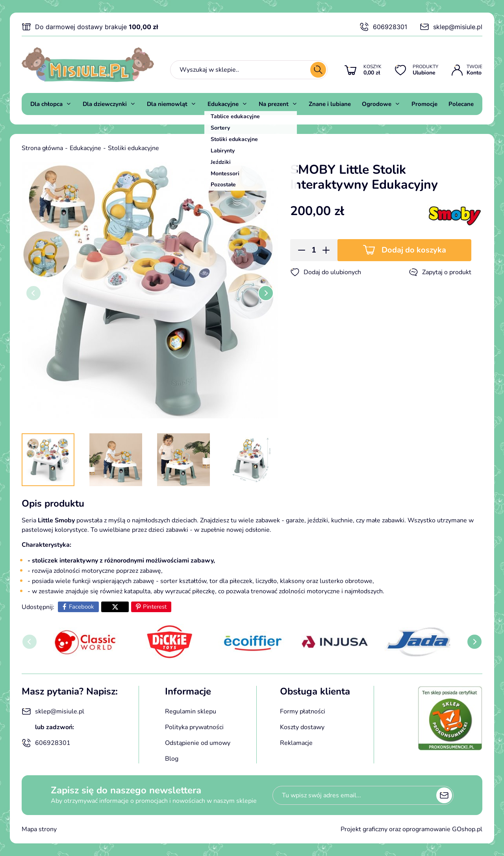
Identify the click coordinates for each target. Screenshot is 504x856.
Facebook (82, 607)
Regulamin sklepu (191, 711)
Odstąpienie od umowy (198, 743)
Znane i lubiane (330, 104)
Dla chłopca (46, 104)
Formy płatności (303, 711)
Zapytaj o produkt (440, 272)
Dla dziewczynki (105, 104)
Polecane (461, 104)
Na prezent (274, 104)
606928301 (383, 27)
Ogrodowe (377, 104)
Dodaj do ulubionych (326, 272)
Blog (172, 759)
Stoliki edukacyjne (133, 148)
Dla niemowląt (167, 104)
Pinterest (155, 607)
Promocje (424, 104)
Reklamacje (296, 743)
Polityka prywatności (194, 727)
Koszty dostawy (302, 727)
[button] (299, 250)
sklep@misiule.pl (451, 27)
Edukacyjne (223, 104)
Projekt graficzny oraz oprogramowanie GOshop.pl (411, 829)
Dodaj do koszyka (414, 250)
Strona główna (42, 148)
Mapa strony (39, 829)
